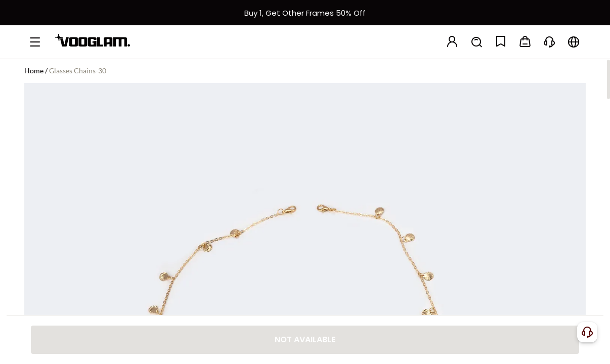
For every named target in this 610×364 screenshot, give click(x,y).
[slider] (543, 141)
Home (34, 71)
